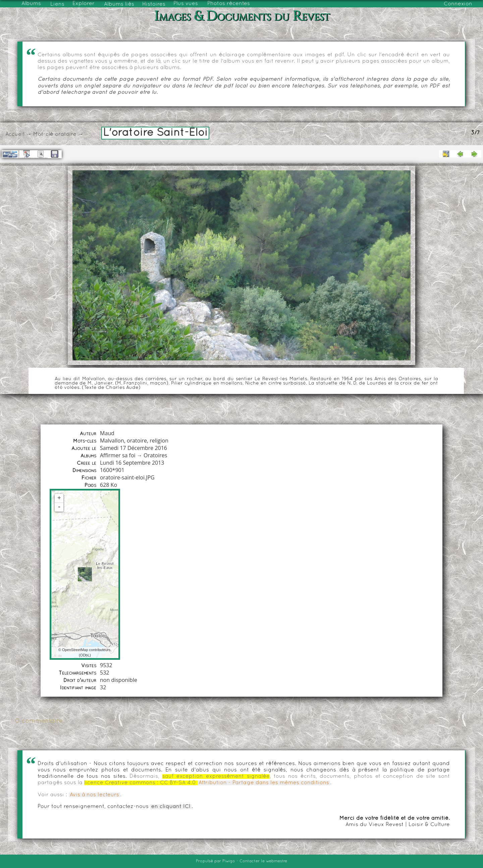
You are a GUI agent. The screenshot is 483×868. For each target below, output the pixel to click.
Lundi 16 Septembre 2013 (132, 463)
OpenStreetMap (75, 650)
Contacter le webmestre (263, 861)
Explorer (84, 4)
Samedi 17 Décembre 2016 (133, 448)
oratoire (66, 134)
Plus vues (186, 4)
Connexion (458, 4)
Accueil (15, 134)
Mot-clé (43, 134)
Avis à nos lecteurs (94, 795)
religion (159, 441)
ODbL (85, 655)
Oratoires (155, 455)
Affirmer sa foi (118, 455)
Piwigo (229, 861)
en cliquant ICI (171, 807)
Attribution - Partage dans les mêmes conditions (264, 783)
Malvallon (112, 441)
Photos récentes (229, 4)
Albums (31, 4)
